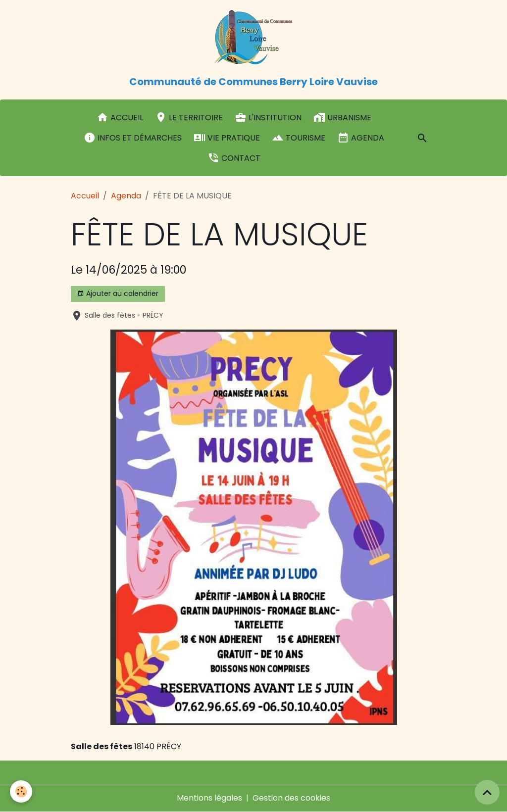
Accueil (120, 117)
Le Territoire (189, 117)
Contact (234, 158)
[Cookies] (21, 791)
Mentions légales (209, 798)
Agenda (361, 138)
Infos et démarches (133, 138)
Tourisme (299, 138)
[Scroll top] (487, 792)
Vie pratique (227, 138)
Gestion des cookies (291, 798)
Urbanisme (342, 117)
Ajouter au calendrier (118, 293)
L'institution (268, 117)
